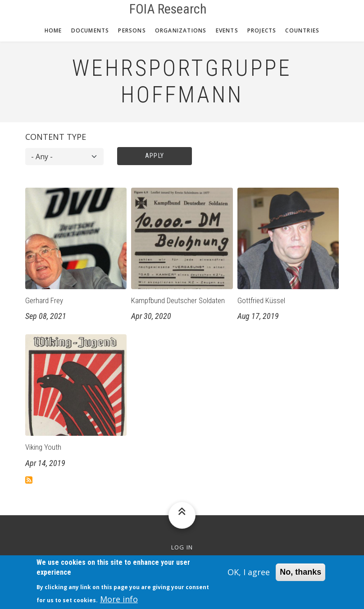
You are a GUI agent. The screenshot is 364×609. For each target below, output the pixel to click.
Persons (132, 30)
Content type (56, 137)
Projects (262, 30)
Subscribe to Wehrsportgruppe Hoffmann (29, 480)
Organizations (181, 30)
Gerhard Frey (44, 300)
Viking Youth (43, 447)
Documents (90, 30)
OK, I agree (249, 576)
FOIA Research (168, 9)
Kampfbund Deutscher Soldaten (178, 300)
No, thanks (300, 576)
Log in (182, 547)
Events (227, 30)
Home (53, 30)
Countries (302, 30)
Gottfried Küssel (261, 300)
